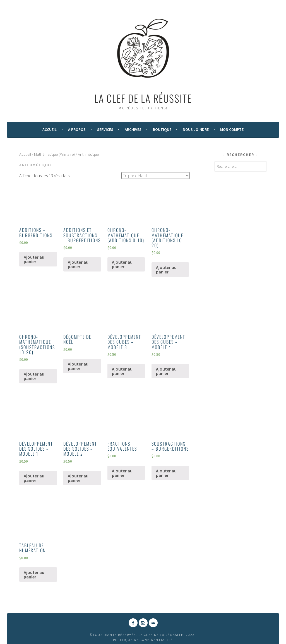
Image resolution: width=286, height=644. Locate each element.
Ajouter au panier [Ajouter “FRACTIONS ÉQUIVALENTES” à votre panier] (122, 473)
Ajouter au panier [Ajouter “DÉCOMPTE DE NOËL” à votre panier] (78, 366)
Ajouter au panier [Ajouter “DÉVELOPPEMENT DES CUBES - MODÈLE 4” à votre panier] (166, 371)
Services (105, 129)
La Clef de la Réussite (143, 98)
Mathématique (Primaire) (54, 154)
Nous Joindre (196, 129)
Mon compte (232, 129)
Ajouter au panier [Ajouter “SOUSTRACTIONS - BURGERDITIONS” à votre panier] (166, 473)
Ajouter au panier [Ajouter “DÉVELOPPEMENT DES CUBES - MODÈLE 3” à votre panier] (122, 371)
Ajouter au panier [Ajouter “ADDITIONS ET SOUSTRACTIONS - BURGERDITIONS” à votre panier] (78, 264)
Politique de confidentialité (143, 640)
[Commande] (156, 176)
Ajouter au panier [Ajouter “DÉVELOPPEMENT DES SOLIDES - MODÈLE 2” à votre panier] (78, 478)
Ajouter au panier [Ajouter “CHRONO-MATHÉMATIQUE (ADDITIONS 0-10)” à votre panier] (122, 264)
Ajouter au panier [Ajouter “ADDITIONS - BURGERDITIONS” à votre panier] (34, 259)
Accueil (50, 129)
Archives (133, 129)
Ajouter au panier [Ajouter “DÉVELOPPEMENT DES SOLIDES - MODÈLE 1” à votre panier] (34, 478)
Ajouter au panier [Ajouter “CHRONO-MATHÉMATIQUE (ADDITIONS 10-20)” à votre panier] (166, 270)
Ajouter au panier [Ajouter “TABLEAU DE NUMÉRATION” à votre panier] (34, 575)
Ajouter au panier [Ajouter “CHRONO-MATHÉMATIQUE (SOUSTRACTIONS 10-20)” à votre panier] (34, 376)
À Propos (77, 129)
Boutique (162, 129)
